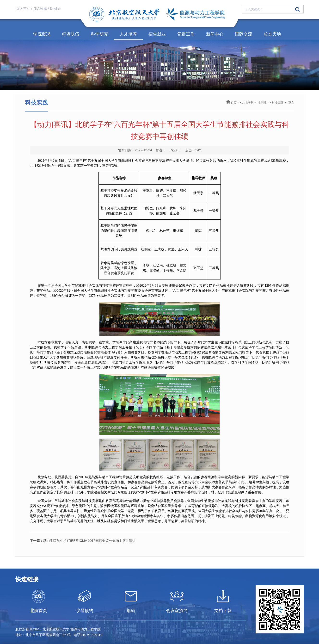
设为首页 (23, 8)
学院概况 (42, 34)
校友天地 (272, 34)
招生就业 (157, 34)
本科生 (263, 103)
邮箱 (131, 611)
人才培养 (128, 34)
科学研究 (99, 34)
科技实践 (277, 103)
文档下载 (223, 611)
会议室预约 (177, 611)
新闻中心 (215, 34)
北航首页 (38, 611)
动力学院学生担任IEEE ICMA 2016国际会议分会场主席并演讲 (83, 541)
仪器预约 (85, 611)
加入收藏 (40, 8)
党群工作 (186, 34)
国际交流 (244, 34)
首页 (234, 103)
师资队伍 (71, 34)
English (56, 8)
